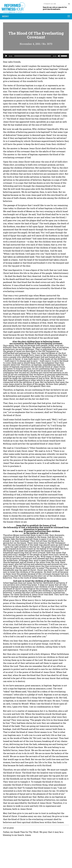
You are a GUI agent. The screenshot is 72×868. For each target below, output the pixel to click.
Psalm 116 (27, 738)
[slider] (33, 56)
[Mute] (59, 56)
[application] (36, 56)
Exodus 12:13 (61, 208)
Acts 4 (49, 451)
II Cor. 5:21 (50, 376)
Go (69, 4)
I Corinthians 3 (21, 448)
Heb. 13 (55, 479)
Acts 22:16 (34, 104)
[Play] (6, 56)
